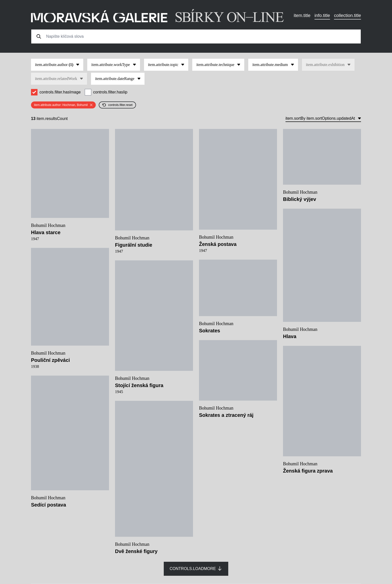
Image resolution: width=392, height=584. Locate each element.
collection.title (347, 15)
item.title (302, 15)
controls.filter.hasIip (110, 92)
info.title (322, 15)
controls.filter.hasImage (60, 92)
